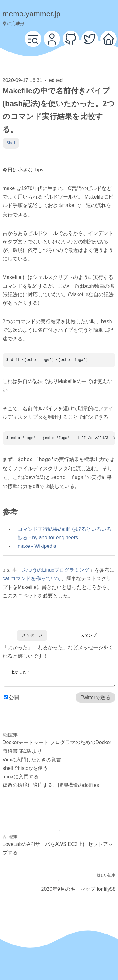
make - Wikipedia (37, 544)
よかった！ (59, 673)
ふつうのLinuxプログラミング (56, 568)
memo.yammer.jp (31, 14)
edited (56, 80)
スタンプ (88, 633)
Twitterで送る (96, 697)
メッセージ (32, 633)
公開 (14, 697)
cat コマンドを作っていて (32, 577)
